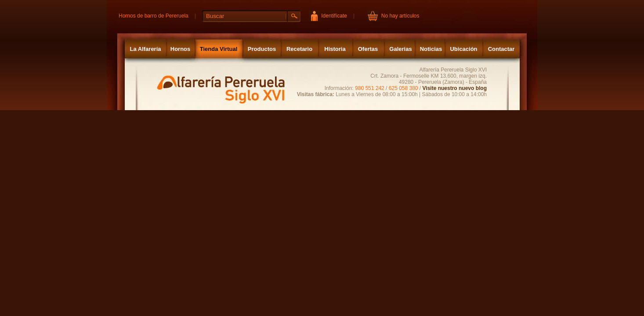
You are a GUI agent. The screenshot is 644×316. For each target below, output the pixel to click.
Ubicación (463, 49)
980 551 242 (370, 88)
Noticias (431, 49)
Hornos (181, 49)
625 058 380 (403, 88)
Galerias (400, 49)
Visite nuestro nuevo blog (455, 88)
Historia (335, 49)
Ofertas (368, 49)
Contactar (501, 49)
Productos (262, 49)
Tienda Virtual (219, 49)
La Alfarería (145, 49)
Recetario (299, 49)
